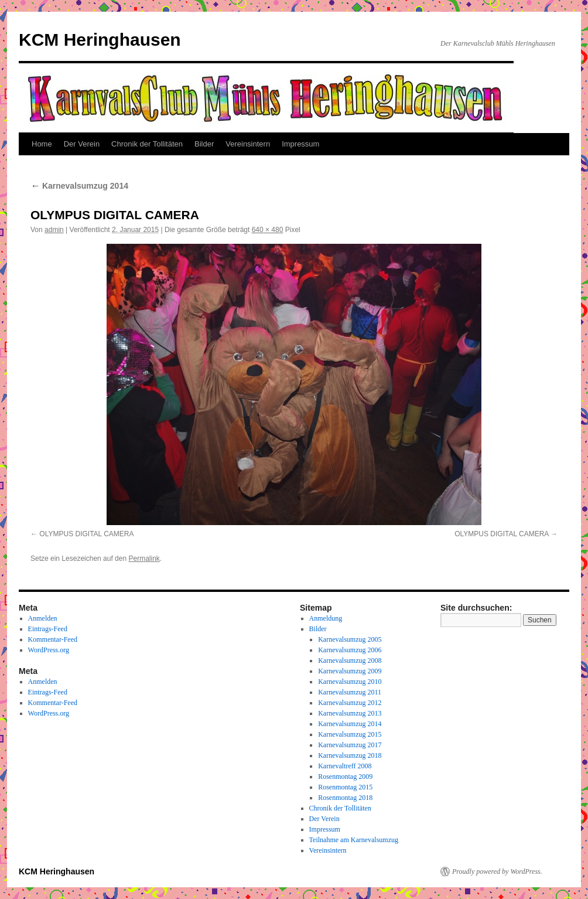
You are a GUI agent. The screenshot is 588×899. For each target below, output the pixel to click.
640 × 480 (268, 230)
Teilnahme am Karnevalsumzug (354, 840)
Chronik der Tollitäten (147, 144)
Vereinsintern (248, 144)
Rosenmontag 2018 (345, 798)
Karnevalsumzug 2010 (350, 682)
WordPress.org (49, 650)
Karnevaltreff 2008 (345, 766)
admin (54, 230)
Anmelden (43, 618)
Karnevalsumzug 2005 (350, 639)
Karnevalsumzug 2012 (350, 703)
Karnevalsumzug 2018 (350, 755)
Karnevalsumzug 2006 (350, 650)
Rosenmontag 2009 (345, 777)
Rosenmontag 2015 (345, 787)
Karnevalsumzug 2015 (350, 734)
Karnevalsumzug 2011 (350, 692)
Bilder (204, 144)
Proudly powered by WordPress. (497, 871)
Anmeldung (326, 618)
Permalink (144, 559)
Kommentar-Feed (53, 639)
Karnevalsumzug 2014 (79, 186)
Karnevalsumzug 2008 (350, 660)
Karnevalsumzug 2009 (350, 671)
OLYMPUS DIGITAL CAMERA (86, 534)
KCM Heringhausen (100, 40)
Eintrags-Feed (48, 629)
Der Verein (82, 144)
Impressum (300, 144)
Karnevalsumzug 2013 (350, 713)
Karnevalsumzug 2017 (350, 745)
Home (42, 144)
